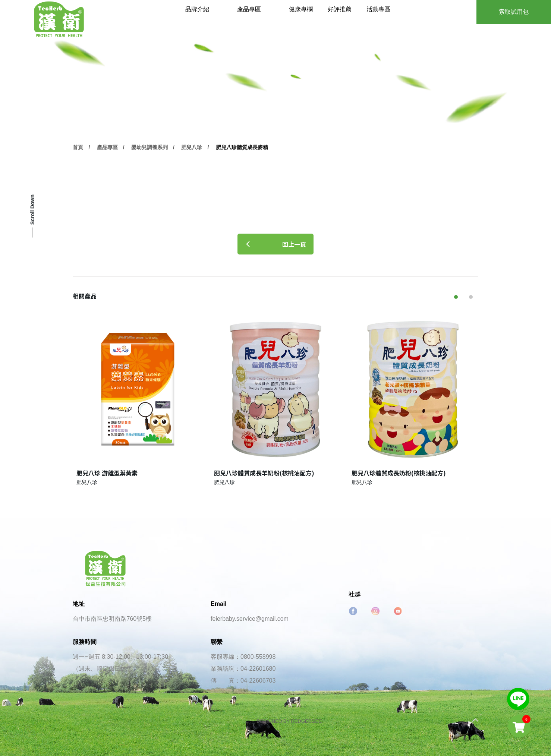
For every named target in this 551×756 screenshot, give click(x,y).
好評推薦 (353, 18)
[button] (456, 297)
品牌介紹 (222, 18)
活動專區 (388, 18)
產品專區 (270, 18)
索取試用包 (514, 12)
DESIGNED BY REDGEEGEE (289, 721)
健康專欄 (318, 18)
